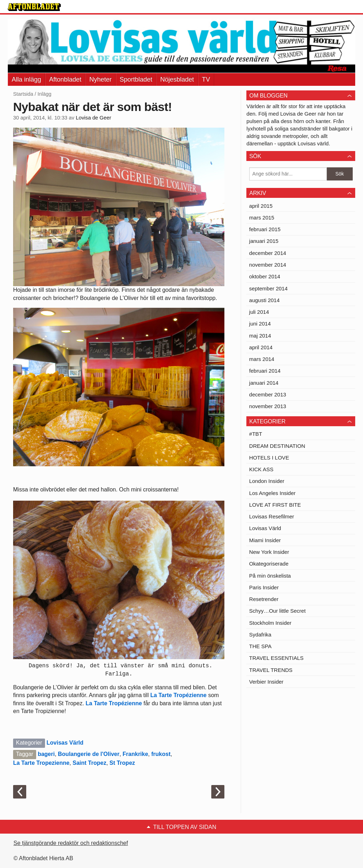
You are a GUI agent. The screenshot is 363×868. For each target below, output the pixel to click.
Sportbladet (136, 79)
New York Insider (269, 552)
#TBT (256, 434)
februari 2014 (265, 371)
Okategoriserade (269, 564)
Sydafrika (260, 635)
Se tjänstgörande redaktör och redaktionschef (71, 843)
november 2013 (268, 406)
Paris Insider (264, 587)
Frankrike (135, 754)
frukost (161, 754)
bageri (46, 754)
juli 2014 (259, 312)
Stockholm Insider (270, 623)
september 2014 (268, 288)
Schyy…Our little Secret (277, 611)
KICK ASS (261, 469)
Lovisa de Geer (94, 118)
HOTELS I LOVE (269, 458)
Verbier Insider (266, 682)
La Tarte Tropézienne (178, 695)
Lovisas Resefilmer (272, 516)
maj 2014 (260, 336)
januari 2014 (264, 383)
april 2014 (261, 347)
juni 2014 (260, 324)
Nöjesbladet (177, 79)
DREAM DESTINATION (277, 446)
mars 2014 (262, 359)
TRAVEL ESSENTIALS (276, 658)
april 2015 (261, 206)
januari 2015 (264, 241)
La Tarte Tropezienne (41, 763)
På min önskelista (270, 576)
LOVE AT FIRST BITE (275, 505)
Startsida (23, 94)
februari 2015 (265, 229)
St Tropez (122, 763)
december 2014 (268, 253)
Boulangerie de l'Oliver (89, 754)
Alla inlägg (26, 79)
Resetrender (264, 599)
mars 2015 (262, 218)
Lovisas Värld (65, 743)
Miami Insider (265, 540)
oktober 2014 (265, 276)
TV (206, 79)
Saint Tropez (90, 763)
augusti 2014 (264, 300)
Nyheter (100, 79)
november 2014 (268, 265)
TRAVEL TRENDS (271, 670)
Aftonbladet (65, 79)
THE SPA (260, 646)
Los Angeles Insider (272, 493)
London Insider (267, 481)
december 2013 (268, 394)
